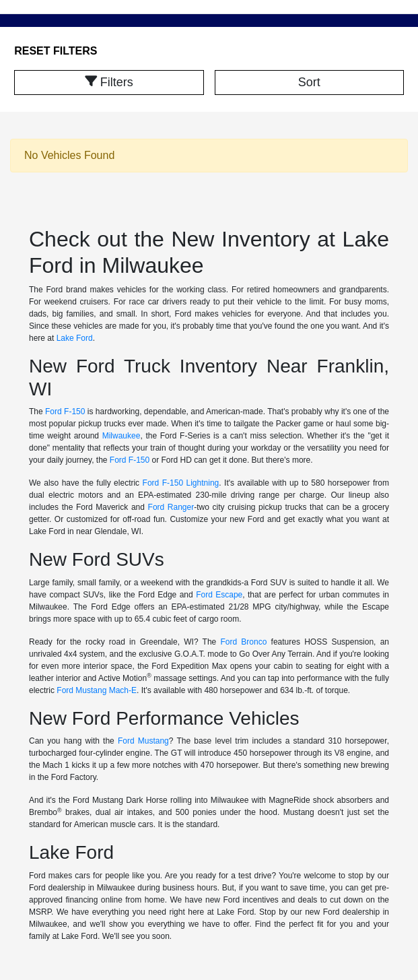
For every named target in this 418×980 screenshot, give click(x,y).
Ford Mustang (143, 741)
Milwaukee (121, 436)
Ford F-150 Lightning (181, 483)
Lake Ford (75, 338)
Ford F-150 (65, 412)
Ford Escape (219, 595)
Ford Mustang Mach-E (97, 690)
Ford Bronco (243, 642)
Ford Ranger (171, 507)
